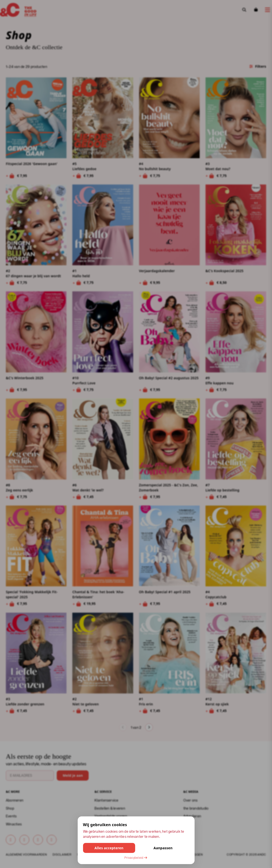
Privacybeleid (136, 858)
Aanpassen (163, 848)
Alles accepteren (109, 848)
